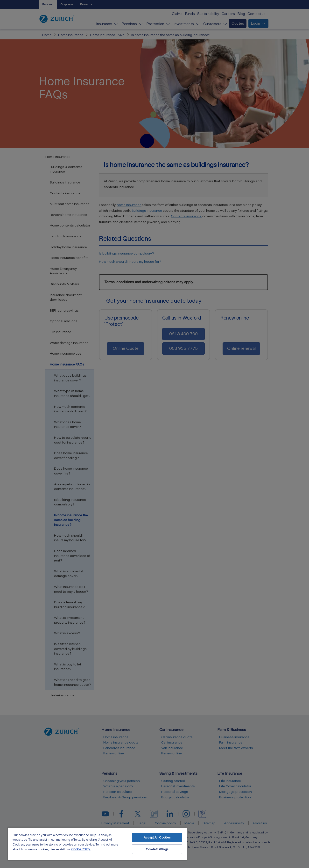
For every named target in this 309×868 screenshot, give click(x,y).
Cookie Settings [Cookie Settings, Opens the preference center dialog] (157, 849)
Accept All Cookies (157, 837)
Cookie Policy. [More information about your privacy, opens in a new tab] (81, 849)
